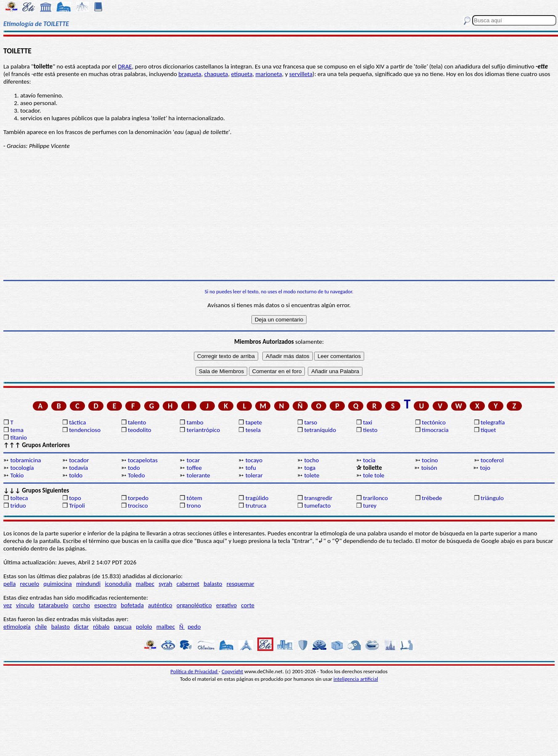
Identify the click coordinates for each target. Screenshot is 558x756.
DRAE (125, 66)
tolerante (198, 475)
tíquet (488, 430)
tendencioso (85, 430)
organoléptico (194, 605)
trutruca (256, 506)
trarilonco (375, 498)
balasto (213, 584)
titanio (19, 437)
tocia (369, 460)
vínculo (25, 605)
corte (248, 605)
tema (17, 430)
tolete (312, 475)
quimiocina (57, 584)
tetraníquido (320, 430)
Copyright (232, 671)
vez (8, 605)
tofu (251, 468)
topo (75, 498)
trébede (432, 498)
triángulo (492, 498)
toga (310, 468)
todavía (78, 468)
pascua (123, 627)
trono (194, 506)
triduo (18, 506)
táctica (77, 422)
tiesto (370, 430)
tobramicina (25, 460)
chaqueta (216, 74)
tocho (311, 460)
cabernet (188, 584)
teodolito (140, 430)
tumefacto (317, 506)
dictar (81, 627)
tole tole (374, 475)
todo (134, 468)
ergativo (226, 605)
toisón (429, 468)
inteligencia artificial (356, 679)
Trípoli (77, 506)
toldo (76, 475)
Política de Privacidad (194, 671)
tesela (253, 430)
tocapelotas (143, 460)
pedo (194, 627)
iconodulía (118, 584)
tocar (193, 460)
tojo (485, 468)
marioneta (268, 74)
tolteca (19, 498)
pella (9, 584)
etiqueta (242, 74)
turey (370, 506)
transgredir (318, 498)
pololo (144, 627)
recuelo (30, 584)
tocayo (254, 460)
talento (137, 422)
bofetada (132, 605)
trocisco (138, 506)
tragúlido (257, 498)
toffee (194, 468)
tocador (79, 460)
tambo (195, 422)
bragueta (190, 74)
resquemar (241, 584)
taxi (368, 422)
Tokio (17, 475)
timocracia (435, 430)
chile (41, 627)
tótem (194, 498)
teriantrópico (203, 430)
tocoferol (492, 460)
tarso (311, 422)
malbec (145, 584)
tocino (430, 460)
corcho (81, 605)
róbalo (101, 627)
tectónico (434, 422)
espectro (105, 605)
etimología (17, 627)
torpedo (138, 498)
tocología (22, 468)
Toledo (136, 475)
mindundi (88, 584)
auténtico (160, 605)
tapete (254, 422)
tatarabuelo (54, 605)
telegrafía (493, 422)
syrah (165, 584)
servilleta (301, 74)
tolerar (254, 475)
